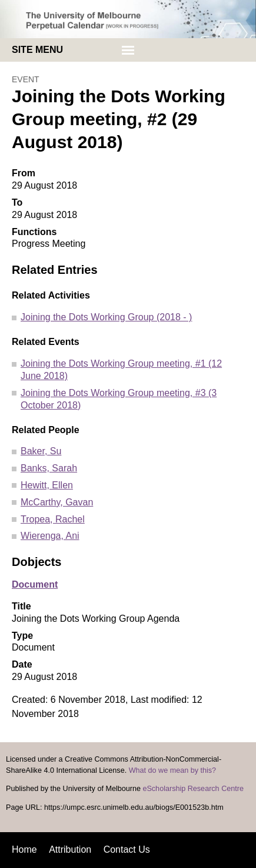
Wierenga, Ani (50, 536)
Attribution (70, 849)
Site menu (37, 50)
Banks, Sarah (49, 468)
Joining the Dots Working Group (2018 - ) (106, 317)
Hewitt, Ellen (47, 485)
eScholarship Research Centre (193, 789)
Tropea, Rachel (53, 519)
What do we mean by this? (172, 770)
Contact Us (127, 849)
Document (35, 584)
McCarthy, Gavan (57, 502)
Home (24, 849)
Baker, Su (41, 451)
